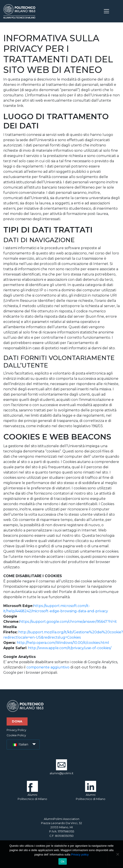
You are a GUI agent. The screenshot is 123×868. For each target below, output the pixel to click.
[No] (117, 854)
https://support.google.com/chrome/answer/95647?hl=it (68, 622)
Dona (17, 721)
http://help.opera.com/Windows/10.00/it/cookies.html (63, 643)
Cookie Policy (16, 735)
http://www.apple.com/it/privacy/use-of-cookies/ (70, 648)
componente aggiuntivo (48, 667)
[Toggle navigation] (106, 11)
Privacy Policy (16, 730)
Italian (21, 744)
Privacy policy (80, 854)
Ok (62, 862)
